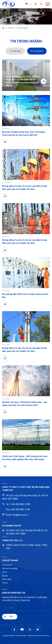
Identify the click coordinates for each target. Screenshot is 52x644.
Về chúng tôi (7, 565)
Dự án (4, 572)
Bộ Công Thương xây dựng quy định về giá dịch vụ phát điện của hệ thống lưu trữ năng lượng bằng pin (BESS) (23, 81)
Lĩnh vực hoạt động (10, 568)
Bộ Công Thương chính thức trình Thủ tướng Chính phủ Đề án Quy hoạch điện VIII (23, 134)
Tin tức (5, 576)
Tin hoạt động (15, 51)
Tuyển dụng (7, 579)
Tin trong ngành (37, 51)
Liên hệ (5, 583)
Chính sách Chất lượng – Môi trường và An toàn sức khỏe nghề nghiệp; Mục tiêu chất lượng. (25, 458)
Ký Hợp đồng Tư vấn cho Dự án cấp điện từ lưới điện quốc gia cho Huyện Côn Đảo (24, 188)
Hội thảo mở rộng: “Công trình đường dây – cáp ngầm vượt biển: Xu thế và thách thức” (25, 404)
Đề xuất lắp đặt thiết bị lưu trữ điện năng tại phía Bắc (25, 296)
